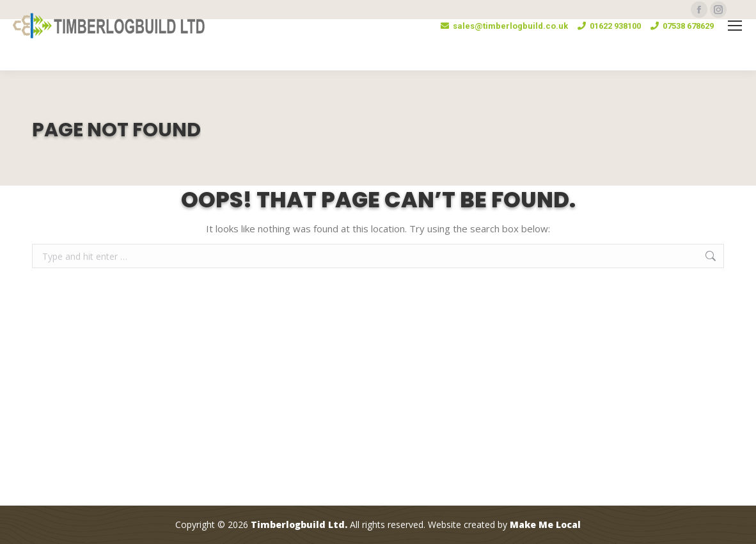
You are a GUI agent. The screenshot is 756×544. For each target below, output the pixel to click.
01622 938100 (609, 26)
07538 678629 (682, 26)
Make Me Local (545, 525)
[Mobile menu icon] (735, 26)
